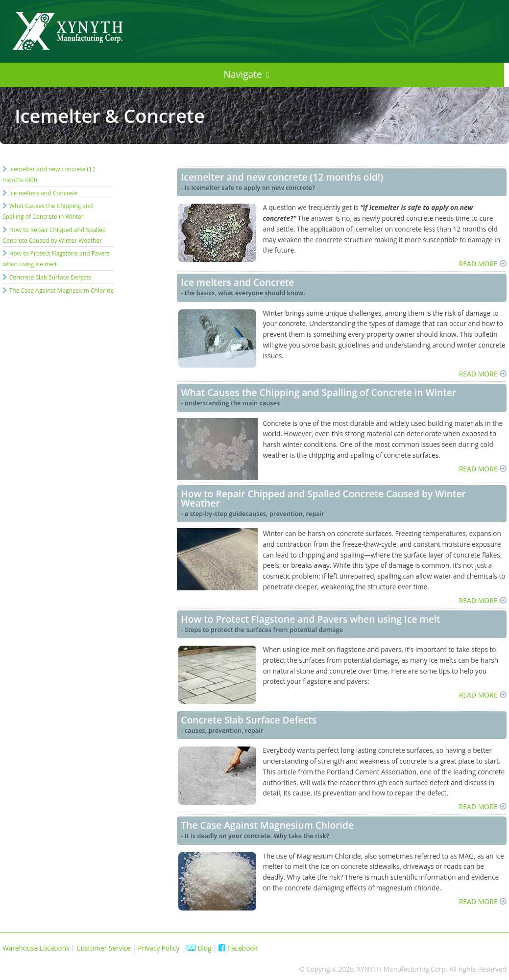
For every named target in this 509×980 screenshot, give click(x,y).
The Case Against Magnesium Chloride (62, 291)
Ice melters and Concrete (44, 193)
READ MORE (478, 264)
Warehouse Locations (36, 948)
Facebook (238, 948)
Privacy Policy (158, 948)
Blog (199, 948)
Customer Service (104, 948)
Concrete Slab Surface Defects (50, 277)
